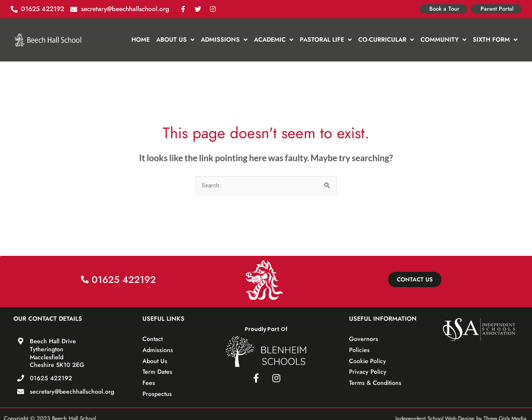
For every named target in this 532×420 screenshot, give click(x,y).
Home (141, 40)
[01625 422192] (21, 378)
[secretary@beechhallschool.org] (21, 391)
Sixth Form (495, 40)
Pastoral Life (326, 40)
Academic (274, 40)
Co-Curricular (386, 40)
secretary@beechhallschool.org (72, 392)
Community (443, 40)
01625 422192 (51, 378)
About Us (175, 40)
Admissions (224, 40)
